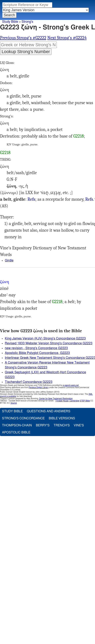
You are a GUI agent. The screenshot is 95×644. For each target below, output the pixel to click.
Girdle (9, 260)
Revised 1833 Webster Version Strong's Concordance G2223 (49, 343)
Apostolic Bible (16, 432)
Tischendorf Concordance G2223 (29, 382)
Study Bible (10, 22)
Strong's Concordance (23, 418)
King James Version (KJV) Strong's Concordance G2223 (45, 338)
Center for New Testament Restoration (56, 399)
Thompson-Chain (17, 425)
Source (14, 403)
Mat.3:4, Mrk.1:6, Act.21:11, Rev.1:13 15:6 (31, 199)
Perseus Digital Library (39, 388)
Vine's (79, 425)
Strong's (27, 22)
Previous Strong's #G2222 (23, 38)
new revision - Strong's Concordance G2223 (36, 348)
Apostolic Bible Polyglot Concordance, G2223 (37, 353)
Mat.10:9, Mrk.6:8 (89, 199)
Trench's (62, 425)
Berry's (43, 425)
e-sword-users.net (71, 385)
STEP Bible (85, 401)
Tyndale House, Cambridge (67, 401)
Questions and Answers (49, 411)
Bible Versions (62, 418)
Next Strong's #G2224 (67, 38)
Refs (31, 199)
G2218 (78, 136)
